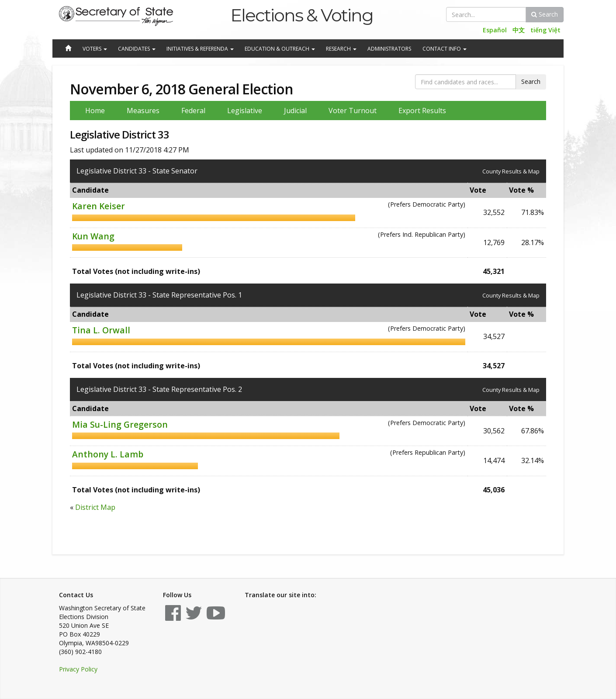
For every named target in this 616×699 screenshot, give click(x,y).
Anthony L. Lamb (108, 454)
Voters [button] (95, 49)
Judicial (295, 111)
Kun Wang (93, 236)
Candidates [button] (137, 49)
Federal (193, 111)
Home (95, 111)
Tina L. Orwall (101, 330)
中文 (519, 30)
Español (495, 30)
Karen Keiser (99, 206)
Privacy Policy (78, 669)
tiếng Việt (545, 30)
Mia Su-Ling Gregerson (120, 424)
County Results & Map (511, 171)
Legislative (245, 111)
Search (545, 14)
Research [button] (341, 49)
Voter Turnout (353, 111)
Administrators (389, 49)
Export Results (422, 111)
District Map (95, 507)
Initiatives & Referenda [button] (200, 49)
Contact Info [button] (445, 49)
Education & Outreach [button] (280, 49)
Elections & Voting (302, 15)
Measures (143, 111)
